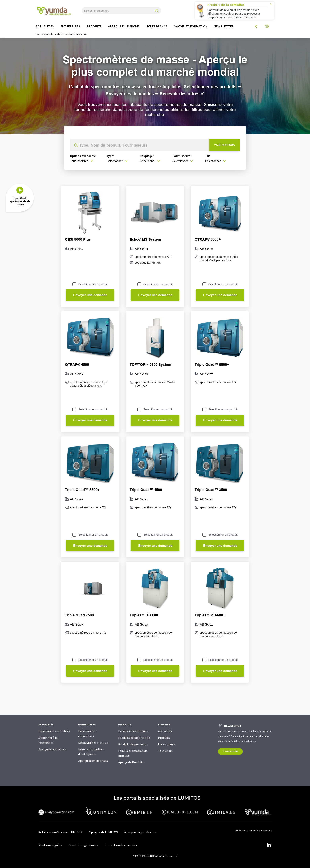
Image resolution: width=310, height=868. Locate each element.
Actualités (165, 731)
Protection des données (121, 845)
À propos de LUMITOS (103, 832)
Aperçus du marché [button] (124, 26)
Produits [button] (94, 26)
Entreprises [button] (70, 26)
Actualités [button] (45, 26)
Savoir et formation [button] (191, 26)
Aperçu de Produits (131, 762)
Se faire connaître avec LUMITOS (60, 832)
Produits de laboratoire (134, 738)
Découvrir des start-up (93, 743)
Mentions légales (50, 845)
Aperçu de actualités (52, 749)
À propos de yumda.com (140, 832)
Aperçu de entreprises (93, 761)
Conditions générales (83, 845)
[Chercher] (157, 11)
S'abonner (230, 751)
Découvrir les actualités (54, 731)
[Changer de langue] (267, 27)
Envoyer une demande (90, 295)
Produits (164, 738)
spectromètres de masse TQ (218, 382)
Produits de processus (133, 744)
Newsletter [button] (224, 26)
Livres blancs (167, 744)
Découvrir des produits (133, 731)
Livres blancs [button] (156, 26)
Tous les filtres (82, 161)
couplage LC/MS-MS (148, 263)
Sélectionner (117, 161)
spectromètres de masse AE (153, 257)
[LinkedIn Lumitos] (269, 845)
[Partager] (256, 27)
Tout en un (165, 751)
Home (38, 34)
